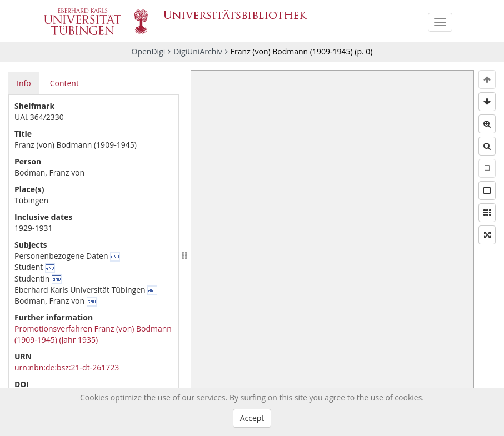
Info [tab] (24, 83)
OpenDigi (149, 51)
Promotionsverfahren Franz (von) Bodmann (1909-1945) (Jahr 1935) (93, 334)
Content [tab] (64, 83)
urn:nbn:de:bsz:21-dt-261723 (67, 367)
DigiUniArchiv (198, 51)
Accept (252, 418)
